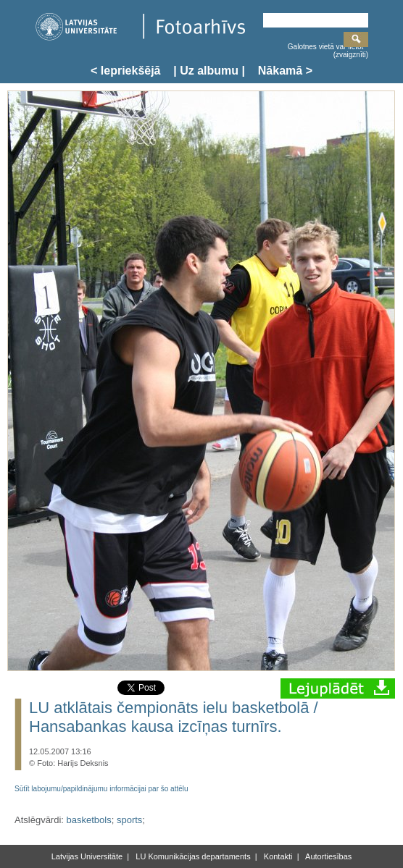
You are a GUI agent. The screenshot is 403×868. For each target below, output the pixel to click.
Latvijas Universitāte (87, 856)
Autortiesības (328, 856)
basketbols (89, 820)
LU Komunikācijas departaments (192, 856)
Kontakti (277, 856)
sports (129, 820)
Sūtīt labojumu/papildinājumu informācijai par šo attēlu (101, 789)
